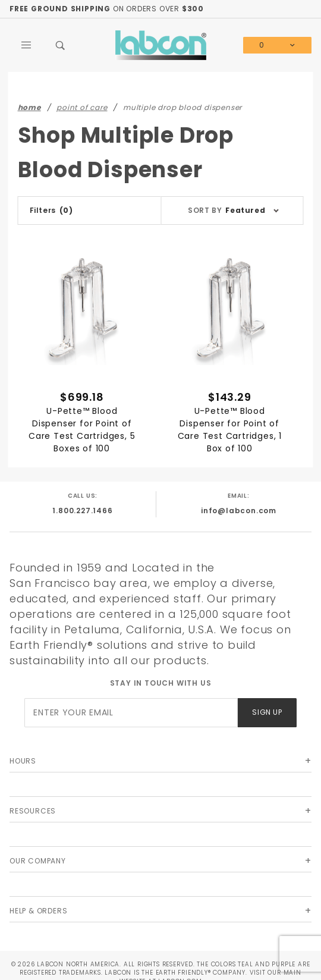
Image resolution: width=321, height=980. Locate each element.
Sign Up (267, 712)
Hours (23, 761)
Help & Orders (38, 911)
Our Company (38, 861)
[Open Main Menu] (27, 45)
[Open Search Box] (61, 45)
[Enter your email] (131, 713)
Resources (33, 811)
